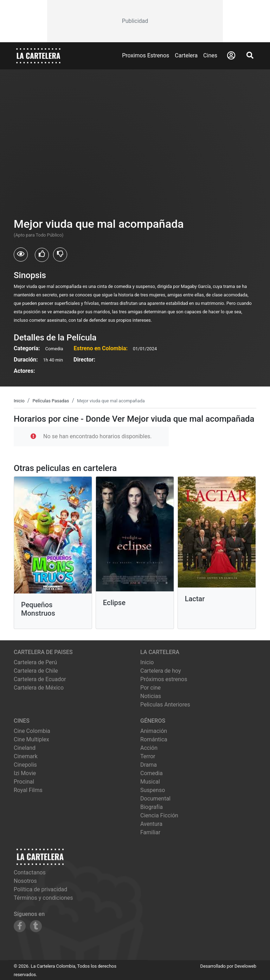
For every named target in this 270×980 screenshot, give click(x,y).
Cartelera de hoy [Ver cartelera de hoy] (161, 671)
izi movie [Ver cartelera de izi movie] (25, 773)
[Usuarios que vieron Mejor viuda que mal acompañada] (21, 255)
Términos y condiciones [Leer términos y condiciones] (43, 898)
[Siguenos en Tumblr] (36, 926)
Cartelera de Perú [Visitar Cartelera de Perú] (35, 662)
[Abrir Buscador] (250, 55)
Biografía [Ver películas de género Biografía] (152, 807)
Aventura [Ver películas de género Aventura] (151, 824)
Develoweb (245, 966)
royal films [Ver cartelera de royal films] (28, 790)
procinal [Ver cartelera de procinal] (24, 782)
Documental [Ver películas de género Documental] (155, 799)
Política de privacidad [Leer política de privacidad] (40, 889)
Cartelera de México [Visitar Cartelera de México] (39, 688)
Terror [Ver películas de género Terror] (148, 756)
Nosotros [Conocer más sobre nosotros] (25, 881)
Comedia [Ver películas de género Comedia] (152, 773)
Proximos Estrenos (146, 55)
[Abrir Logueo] (231, 56)
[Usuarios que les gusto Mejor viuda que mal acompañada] (42, 255)
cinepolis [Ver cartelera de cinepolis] (25, 765)
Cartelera (186, 55)
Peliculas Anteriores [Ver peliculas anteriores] (165, 705)
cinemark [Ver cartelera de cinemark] (26, 756)
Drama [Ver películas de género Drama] (149, 765)
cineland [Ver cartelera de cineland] (25, 748)
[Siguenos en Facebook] (20, 926)
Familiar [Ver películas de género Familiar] (150, 832)
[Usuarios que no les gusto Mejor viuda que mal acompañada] (60, 255)
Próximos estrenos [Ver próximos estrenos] (164, 679)
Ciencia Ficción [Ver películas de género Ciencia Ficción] (159, 815)
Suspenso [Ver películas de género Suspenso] (153, 790)
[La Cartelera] (38, 55)
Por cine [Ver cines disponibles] (150, 688)
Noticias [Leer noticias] (151, 696)
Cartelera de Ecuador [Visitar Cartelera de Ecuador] (40, 679)
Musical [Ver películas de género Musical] (150, 782)
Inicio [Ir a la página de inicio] (147, 662)
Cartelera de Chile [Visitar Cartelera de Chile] (36, 671)
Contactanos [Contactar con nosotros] (30, 872)
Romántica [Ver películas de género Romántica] (154, 739)
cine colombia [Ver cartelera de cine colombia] (32, 731)
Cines (210, 55)
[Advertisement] (135, 21)
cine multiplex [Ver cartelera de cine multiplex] (31, 739)
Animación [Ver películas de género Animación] (154, 731)
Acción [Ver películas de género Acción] (149, 748)
